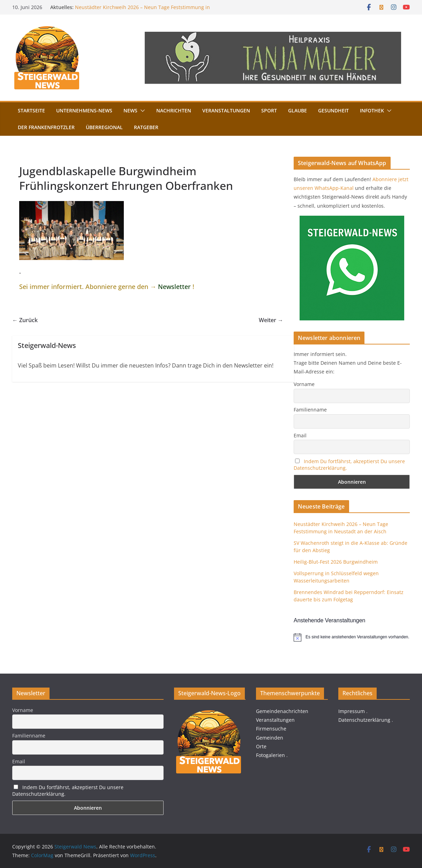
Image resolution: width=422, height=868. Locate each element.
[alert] (352, 637)
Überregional (104, 127)
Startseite (31, 110)
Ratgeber (146, 127)
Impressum (352, 711)
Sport (269, 110)
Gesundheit (333, 110)
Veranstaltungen (226, 110)
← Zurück (25, 320)
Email (300, 435)
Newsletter (174, 287)
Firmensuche (271, 729)
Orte (261, 746)
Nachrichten (174, 110)
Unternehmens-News (84, 110)
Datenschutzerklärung (364, 720)
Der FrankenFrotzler (46, 127)
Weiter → (271, 320)
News (130, 110)
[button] (141, 111)
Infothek (372, 110)
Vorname (304, 384)
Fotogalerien (270, 755)
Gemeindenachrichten (282, 711)
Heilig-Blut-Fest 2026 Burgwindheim (336, 562)
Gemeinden (270, 738)
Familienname (310, 410)
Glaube (297, 110)
